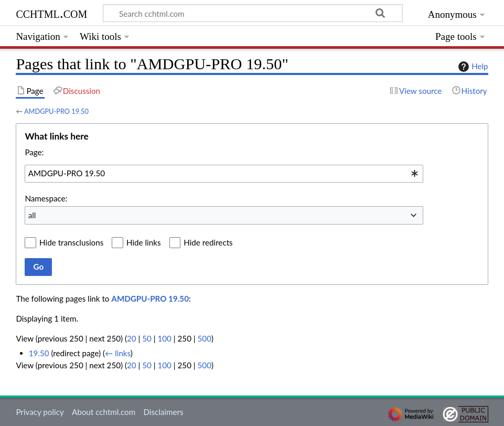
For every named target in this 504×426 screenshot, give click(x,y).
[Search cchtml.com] (253, 13)
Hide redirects (208, 242)
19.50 (39, 353)
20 (132, 338)
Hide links (144, 242)
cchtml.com (51, 13)
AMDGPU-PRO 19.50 (56, 111)
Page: (34, 152)
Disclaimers (163, 412)
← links (118, 353)
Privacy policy (40, 412)
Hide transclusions (71, 242)
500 (205, 338)
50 (147, 338)
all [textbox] (32, 215)
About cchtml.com (104, 412)
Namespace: (46, 198)
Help (472, 67)
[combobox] (224, 174)
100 (164, 338)
